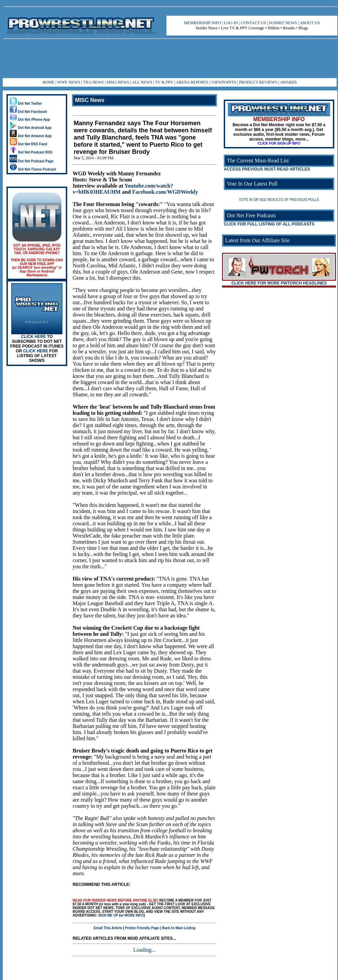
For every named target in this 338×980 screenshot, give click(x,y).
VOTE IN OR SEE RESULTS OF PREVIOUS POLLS (279, 200)
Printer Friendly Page (142, 928)
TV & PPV (165, 82)
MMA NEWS (118, 82)
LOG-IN (231, 23)
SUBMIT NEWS (283, 23)
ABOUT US (310, 23)
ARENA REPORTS (192, 82)
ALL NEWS (142, 82)
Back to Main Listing (179, 928)
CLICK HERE (33, 337)
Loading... (144, 950)
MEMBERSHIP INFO (202, 23)
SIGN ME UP (108, 915)
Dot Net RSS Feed (28, 144)
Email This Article (108, 928)
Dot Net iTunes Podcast (33, 169)
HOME (48, 82)
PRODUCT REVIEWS (258, 82)
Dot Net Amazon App (31, 136)
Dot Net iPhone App (30, 120)
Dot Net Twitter (26, 104)
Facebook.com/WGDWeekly (165, 192)
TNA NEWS (93, 82)
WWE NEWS (69, 82)
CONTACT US (253, 23)
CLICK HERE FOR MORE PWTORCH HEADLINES (279, 283)
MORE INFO (134, 915)
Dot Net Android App (31, 128)
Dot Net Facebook (28, 112)
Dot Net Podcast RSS (31, 152)
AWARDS (289, 82)
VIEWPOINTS (224, 82)
